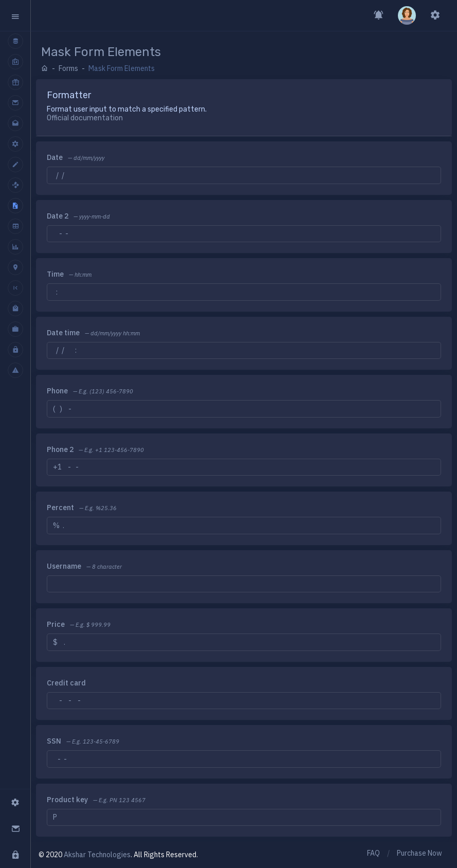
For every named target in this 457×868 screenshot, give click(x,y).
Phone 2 (60, 449)
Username (64, 566)
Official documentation (85, 118)
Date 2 (58, 216)
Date (55, 157)
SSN (54, 741)
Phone (57, 391)
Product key (67, 800)
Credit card (66, 683)
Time (55, 274)
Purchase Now (419, 853)
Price (56, 624)
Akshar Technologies (97, 855)
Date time (63, 333)
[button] (15, 16)
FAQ (373, 853)
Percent (60, 508)
